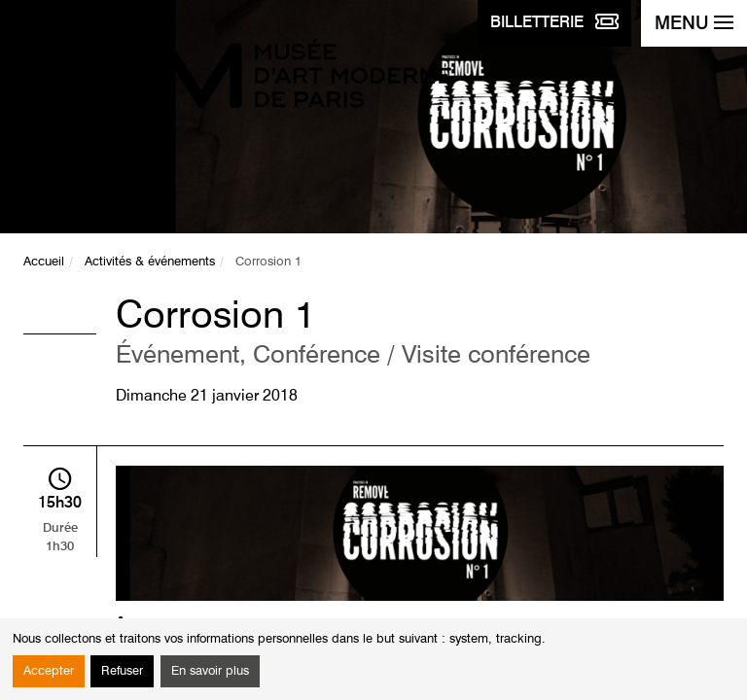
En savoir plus (210, 671)
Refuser (122, 671)
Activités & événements (150, 262)
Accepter (49, 671)
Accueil (44, 262)
